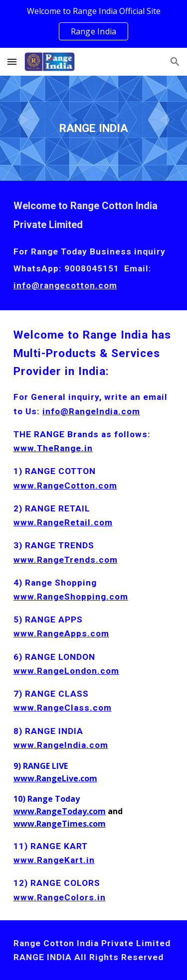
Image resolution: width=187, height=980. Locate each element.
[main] (94, 128)
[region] (93, 24)
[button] (12, 61)
